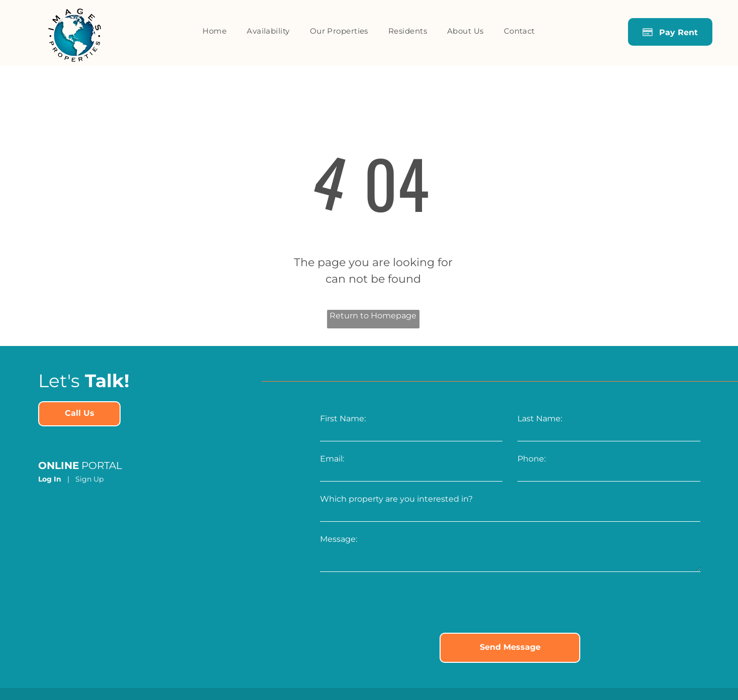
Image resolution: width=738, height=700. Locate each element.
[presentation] (396, 603)
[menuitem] (215, 31)
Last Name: (540, 419)
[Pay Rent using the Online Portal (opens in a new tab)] (670, 32)
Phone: (532, 459)
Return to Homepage (373, 316)
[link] (79, 414)
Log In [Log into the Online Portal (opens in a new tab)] (50, 479)
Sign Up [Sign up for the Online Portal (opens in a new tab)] (89, 479)
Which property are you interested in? (396, 499)
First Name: (343, 419)
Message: (339, 539)
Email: (332, 459)
